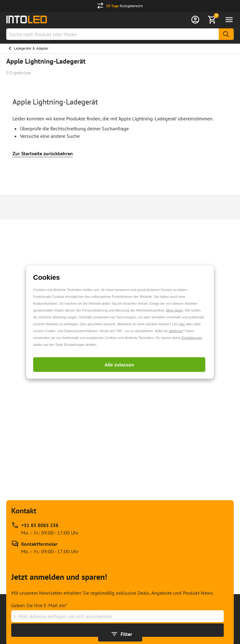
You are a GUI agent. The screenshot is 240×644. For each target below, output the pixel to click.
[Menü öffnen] (229, 20)
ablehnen (176, 331)
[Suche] (226, 34)
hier (182, 324)
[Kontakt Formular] (45, 548)
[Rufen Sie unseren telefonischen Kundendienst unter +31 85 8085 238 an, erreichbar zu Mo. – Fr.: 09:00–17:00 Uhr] (45, 529)
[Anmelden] (195, 20)
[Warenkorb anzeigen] (212, 20)
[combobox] (120, 34)
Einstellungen (192, 337)
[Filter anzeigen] (120, 634)
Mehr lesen (174, 310)
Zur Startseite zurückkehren (43, 153)
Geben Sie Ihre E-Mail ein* (39, 605)
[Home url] (27, 19)
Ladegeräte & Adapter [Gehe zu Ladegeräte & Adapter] (31, 48)
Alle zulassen (119, 364)
